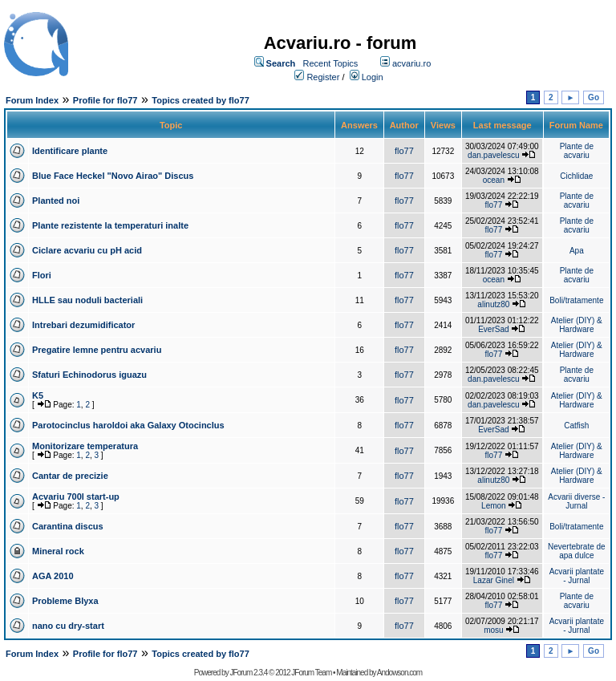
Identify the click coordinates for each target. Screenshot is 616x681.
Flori (42, 275)
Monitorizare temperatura (85, 446)
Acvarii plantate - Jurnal (577, 576)
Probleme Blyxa (65, 601)
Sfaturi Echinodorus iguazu (89, 375)
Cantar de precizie (70, 476)
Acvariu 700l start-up (76, 497)
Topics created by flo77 (200, 100)
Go (594, 97)
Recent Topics (330, 63)
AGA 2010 (53, 576)
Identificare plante (70, 151)
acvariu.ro (411, 63)
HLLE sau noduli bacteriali (87, 300)
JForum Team (311, 673)
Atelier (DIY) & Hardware (577, 325)
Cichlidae (576, 176)
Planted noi (56, 201)
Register (323, 77)
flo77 (404, 151)
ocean (494, 180)
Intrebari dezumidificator (83, 325)
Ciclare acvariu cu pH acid (87, 250)
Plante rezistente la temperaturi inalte (110, 225)
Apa (577, 251)
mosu (493, 630)
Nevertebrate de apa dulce (577, 551)
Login (373, 77)
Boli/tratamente (576, 300)
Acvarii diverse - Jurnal (576, 501)
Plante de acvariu (577, 151)
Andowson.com (399, 673)
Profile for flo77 (105, 100)
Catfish (576, 426)
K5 (38, 395)
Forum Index (32, 100)
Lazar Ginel (494, 580)
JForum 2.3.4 (248, 673)
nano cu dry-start (68, 626)
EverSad (493, 329)
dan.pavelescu (494, 155)
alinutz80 (493, 304)
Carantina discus (68, 526)
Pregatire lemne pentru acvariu (97, 350)
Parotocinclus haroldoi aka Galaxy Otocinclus (128, 425)
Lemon (494, 506)
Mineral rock (58, 551)
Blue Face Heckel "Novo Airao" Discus (113, 176)
